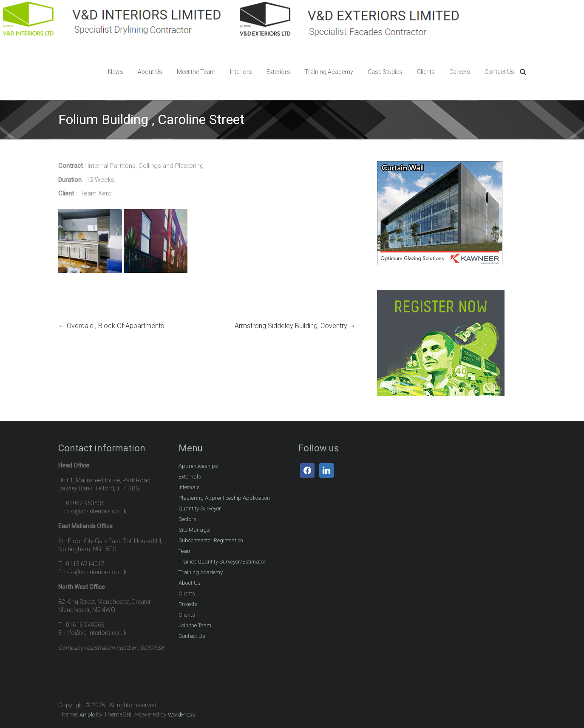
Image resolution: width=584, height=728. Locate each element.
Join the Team (195, 625)
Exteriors (278, 72)
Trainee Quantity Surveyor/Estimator (222, 562)
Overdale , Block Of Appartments (111, 326)
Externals (190, 477)
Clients (426, 72)
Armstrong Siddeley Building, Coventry (295, 326)
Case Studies (385, 72)
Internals (189, 487)
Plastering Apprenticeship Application (224, 498)
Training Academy (329, 72)
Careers (460, 72)
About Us (150, 72)
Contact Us (499, 72)
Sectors (187, 519)
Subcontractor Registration (211, 540)
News (116, 72)
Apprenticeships (198, 466)
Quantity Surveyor (200, 508)
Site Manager (195, 530)
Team (185, 551)
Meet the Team (196, 72)
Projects (188, 604)
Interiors (241, 72)
